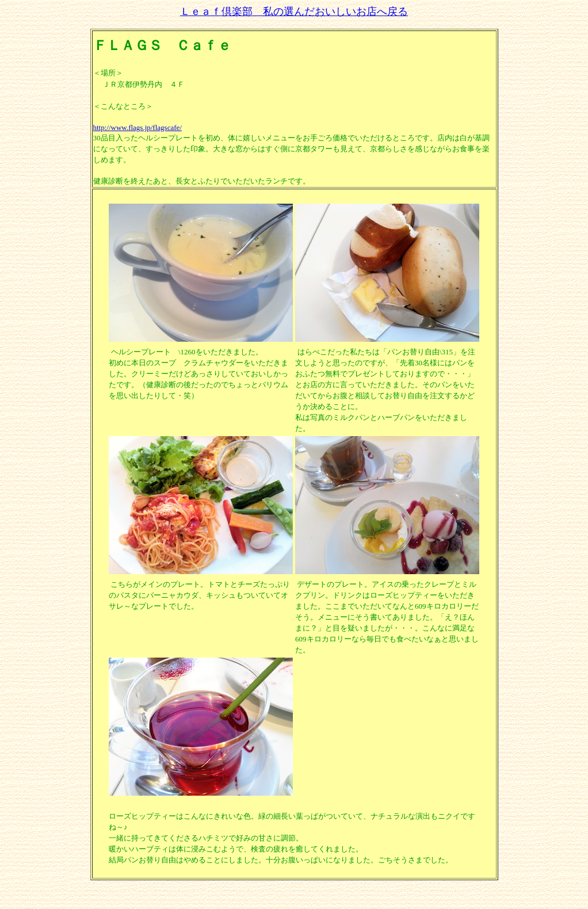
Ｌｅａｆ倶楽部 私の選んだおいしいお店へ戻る (294, 12)
